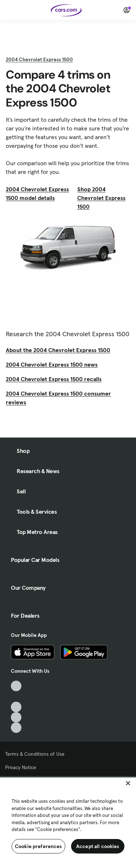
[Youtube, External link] (16, 707)
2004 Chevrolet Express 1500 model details (37, 193)
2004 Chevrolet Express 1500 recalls (54, 379)
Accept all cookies (98, 846)
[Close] (128, 783)
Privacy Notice (21, 767)
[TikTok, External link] (16, 686)
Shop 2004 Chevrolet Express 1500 (101, 198)
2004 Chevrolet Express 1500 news (52, 364)
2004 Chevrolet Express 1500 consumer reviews (58, 398)
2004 (39, 59)
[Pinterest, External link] (16, 728)
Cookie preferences (38, 846)
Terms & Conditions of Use (35, 754)
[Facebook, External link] (16, 696)
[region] (68, 822)
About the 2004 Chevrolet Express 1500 (58, 350)
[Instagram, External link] (16, 717)
